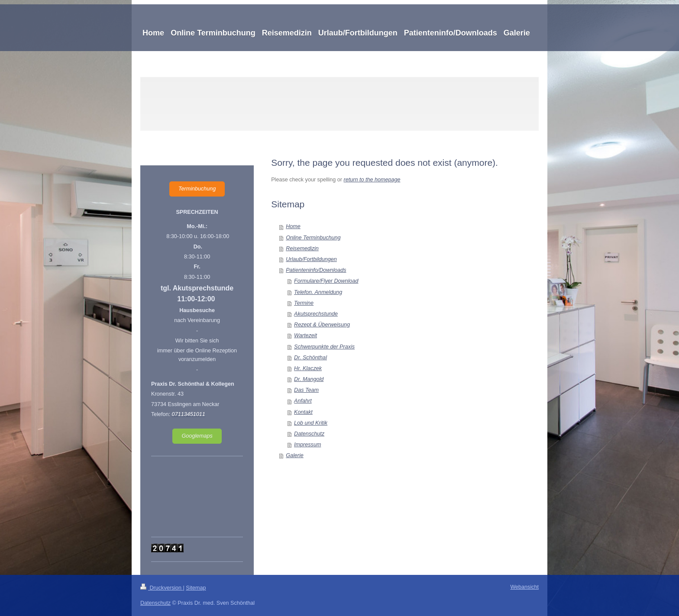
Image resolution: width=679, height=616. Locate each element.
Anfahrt (303, 401)
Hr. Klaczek (308, 368)
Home (293, 226)
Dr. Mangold (309, 379)
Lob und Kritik (311, 423)
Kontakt (303, 412)
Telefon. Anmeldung (318, 292)
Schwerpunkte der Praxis (324, 347)
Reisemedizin (302, 248)
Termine (304, 303)
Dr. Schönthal (310, 358)
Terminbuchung (197, 189)
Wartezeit (306, 335)
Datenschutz (309, 434)
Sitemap (196, 588)
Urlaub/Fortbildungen (311, 259)
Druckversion (162, 588)
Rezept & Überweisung (322, 325)
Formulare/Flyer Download (326, 281)
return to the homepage (372, 180)
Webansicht (524, 587)
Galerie (295, 455)
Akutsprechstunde (316, 314)
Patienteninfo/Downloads (316, 270)
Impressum (307, 445)
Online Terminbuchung (313, 238)
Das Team (306, 390)
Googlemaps (197, 436)
